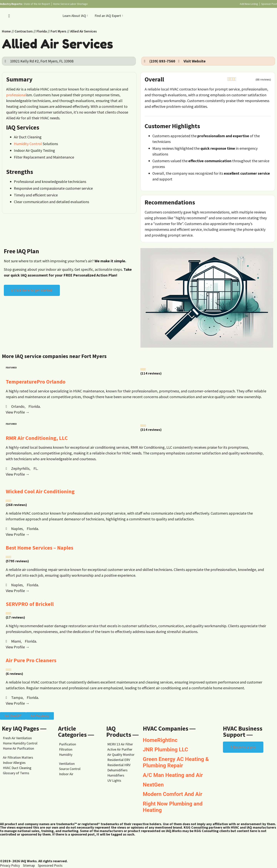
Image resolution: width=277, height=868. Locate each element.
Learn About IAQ (76, 16)
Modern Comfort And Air (173, 794)
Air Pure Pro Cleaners (31, 660)
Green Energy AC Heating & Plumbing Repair (176, 762)
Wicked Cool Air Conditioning (40, 491)
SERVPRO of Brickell (30, 604)
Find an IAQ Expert (109, 16)
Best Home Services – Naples (40, 548)
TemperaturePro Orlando (36, 382)
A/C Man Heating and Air (173, 775)
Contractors (24, 31)
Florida (42, 31)
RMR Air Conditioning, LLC (37, 438)
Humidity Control (28, 144)
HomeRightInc (160, 740)
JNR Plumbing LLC (166, 750)
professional (16, 95)
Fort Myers (58, 31)
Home (6, 31)
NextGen (153, 785)
